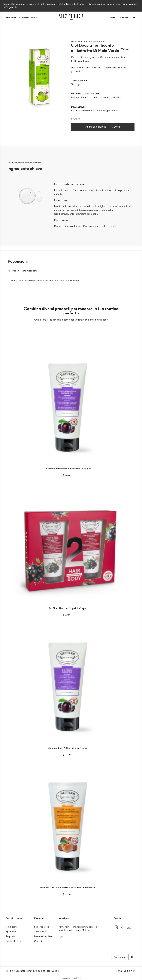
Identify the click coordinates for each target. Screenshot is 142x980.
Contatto (39, 941)
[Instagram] (117, 930)
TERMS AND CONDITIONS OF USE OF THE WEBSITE (34, 971)
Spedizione (11, 932)
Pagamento (12, 936)
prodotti (11, 18)
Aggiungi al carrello (103, 127)
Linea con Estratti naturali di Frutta (88, 41)
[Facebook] (123, 930)
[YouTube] (130, 930)
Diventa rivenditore (43, 936)
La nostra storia (42, 927)
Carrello (127, 18)
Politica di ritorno (14, 941)
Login (112, 18)
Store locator (40, 932)
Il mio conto (12, 927)
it (104, 18)
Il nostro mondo (29, 18)
